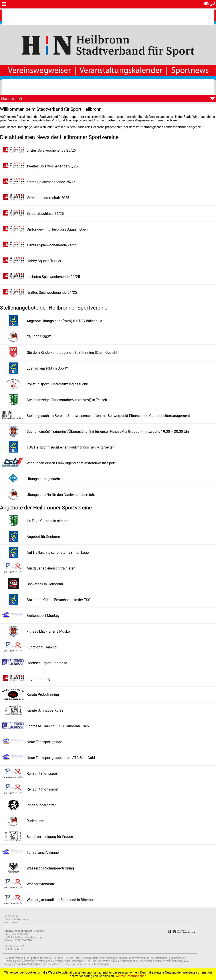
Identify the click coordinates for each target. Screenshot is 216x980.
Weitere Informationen (131, 976)
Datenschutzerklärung (17, 919)
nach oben (11, 922)
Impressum (11, 916)
